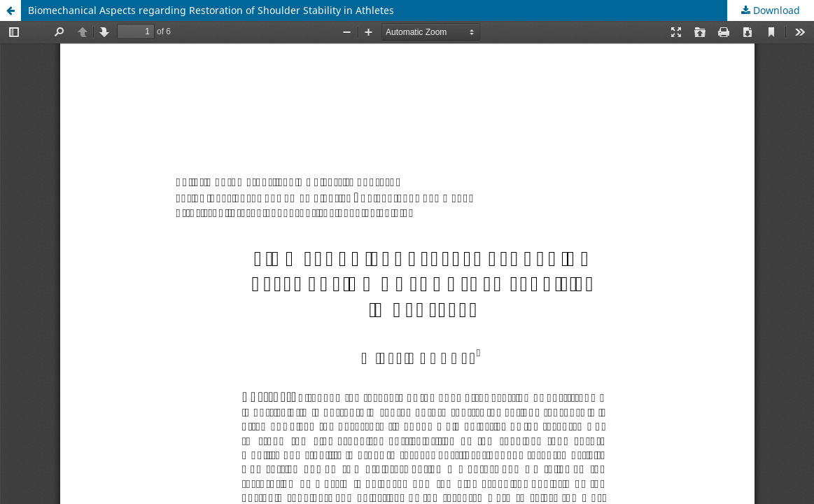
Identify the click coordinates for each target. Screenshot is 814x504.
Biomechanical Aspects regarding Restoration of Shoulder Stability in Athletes (211, 10)
